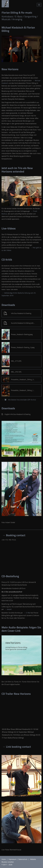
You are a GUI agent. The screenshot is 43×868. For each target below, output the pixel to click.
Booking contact (16, 535)
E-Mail (28, 613)
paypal (9, 609)
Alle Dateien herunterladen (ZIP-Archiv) (20, 400)
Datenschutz (23, 859)
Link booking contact (18, 747)
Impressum (13, 859)
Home (4, 859)
